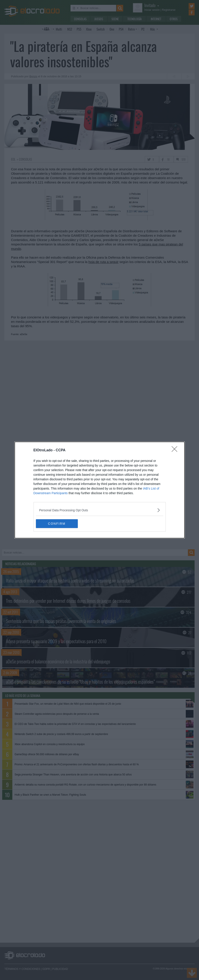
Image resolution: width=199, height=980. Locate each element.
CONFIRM (57, 524)
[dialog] (100, 490)
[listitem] (100, 510)
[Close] (176, 450)
